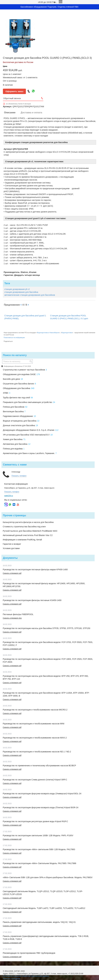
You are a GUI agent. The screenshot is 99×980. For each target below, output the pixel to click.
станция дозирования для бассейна (21, 292)
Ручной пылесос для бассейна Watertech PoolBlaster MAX (30, 531)
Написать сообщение (12, 979)
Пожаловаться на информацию (14, 338)
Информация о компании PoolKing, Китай (22, 540)
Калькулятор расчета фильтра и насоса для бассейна (28, 522)
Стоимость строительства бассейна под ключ (24, 527)
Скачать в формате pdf (12, 573)
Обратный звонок (12, 98)
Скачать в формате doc (12, 618)
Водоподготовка (67, 333)
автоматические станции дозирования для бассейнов (30, 295)
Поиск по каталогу (15, 355)
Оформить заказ (14, 91)
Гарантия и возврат (12, 544)
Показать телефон (19, 476)
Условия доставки (11, 548)
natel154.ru (9, 496)
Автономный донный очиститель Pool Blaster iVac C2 (28, 535)
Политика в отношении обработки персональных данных (26, 976)
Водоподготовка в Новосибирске (48, 333)
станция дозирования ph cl (17, 289)
